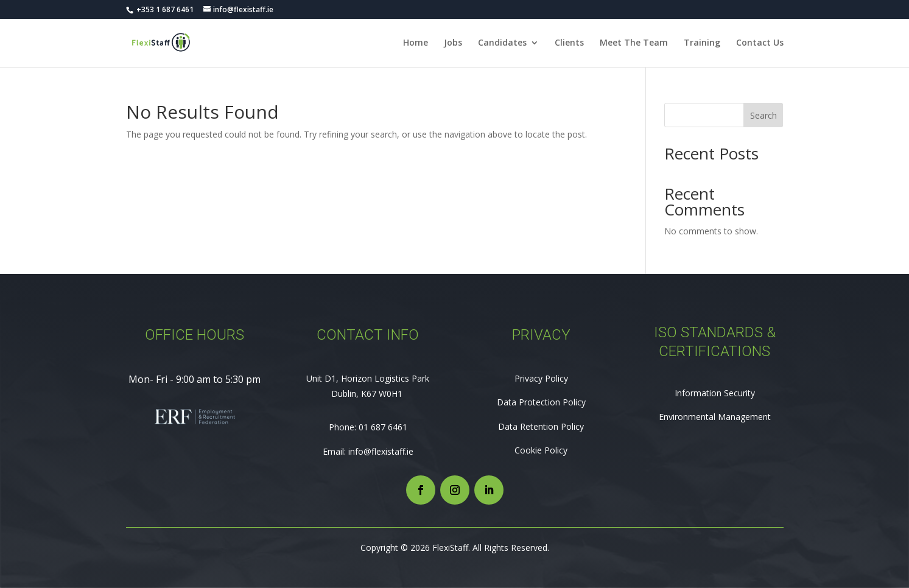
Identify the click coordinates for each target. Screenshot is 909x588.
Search (763, 115)
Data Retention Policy (541, 426)
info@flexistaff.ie (381, 451)
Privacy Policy (541, 378)
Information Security (715, 393)
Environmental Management (715, 417)
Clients (569, 43)
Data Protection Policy (541, 402)
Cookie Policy (541, 450)
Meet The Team (634, 43)
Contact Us (760, 43)
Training (702, 43)
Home (416, 43)
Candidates (502, 43)
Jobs (453, 43)
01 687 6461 (383, 427)
